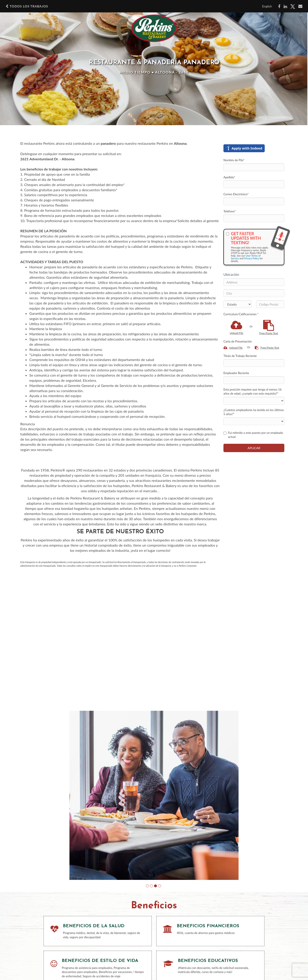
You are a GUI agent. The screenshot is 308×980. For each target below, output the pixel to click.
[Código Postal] (270, 304)
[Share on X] (293, 7)
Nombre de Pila (234, 160)
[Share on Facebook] (279, 7)
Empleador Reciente (236, 373)
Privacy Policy (251, 258)
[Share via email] (300, 6)
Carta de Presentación (238, 341)
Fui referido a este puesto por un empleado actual (253, 435)
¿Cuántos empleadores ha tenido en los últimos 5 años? (254, 412)
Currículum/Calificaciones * (241, 314)
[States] (238, 304)
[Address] (254, 282)
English (267, 6)
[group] (154, 795)
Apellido (229, 177)
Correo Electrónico (236, 194)
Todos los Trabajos (27, 6)
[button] (147, 886)
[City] (254, 293)
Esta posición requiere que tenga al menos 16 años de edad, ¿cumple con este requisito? (253, 392)
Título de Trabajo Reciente (240, 356)
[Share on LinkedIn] (285, 7)
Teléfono (230, 211)
